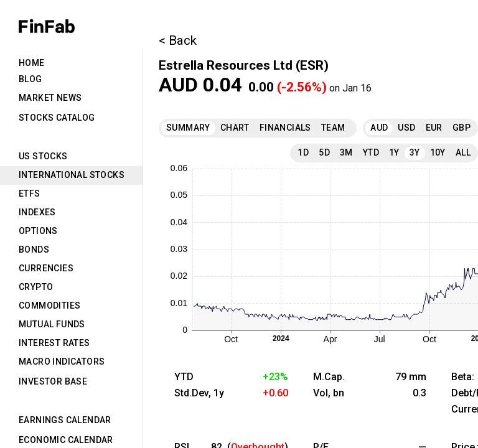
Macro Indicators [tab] (62, 362)
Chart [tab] (235, 128)
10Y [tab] (438, 152)
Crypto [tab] (36, 287)
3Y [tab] (415, 152)
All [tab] (463, 152)
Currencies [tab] (46, 268)
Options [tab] (38, 231)
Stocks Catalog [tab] (57, 118)
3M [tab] (346, 152)
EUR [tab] (434, 128)
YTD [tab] (371, 152)
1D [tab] (303, 152)
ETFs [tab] (30, 194)
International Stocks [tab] (72, 175)
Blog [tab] (30, 79)
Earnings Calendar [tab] (65, 420)
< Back (178, 40)
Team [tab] (333, 128)
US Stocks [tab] (43, 156)
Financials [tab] (285, 128)
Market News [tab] (50, 98)
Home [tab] (32, 63)
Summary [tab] (188, 128)
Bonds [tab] (34, 250)
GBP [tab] (462, 128)
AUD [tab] (379, 128)
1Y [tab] (394, 152)
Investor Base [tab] (53, 381)
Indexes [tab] (37, 212)
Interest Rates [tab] (54, 343)
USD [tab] (406, 128)
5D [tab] (324, 152)
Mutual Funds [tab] (52, 324)
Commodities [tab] (49, 306)
